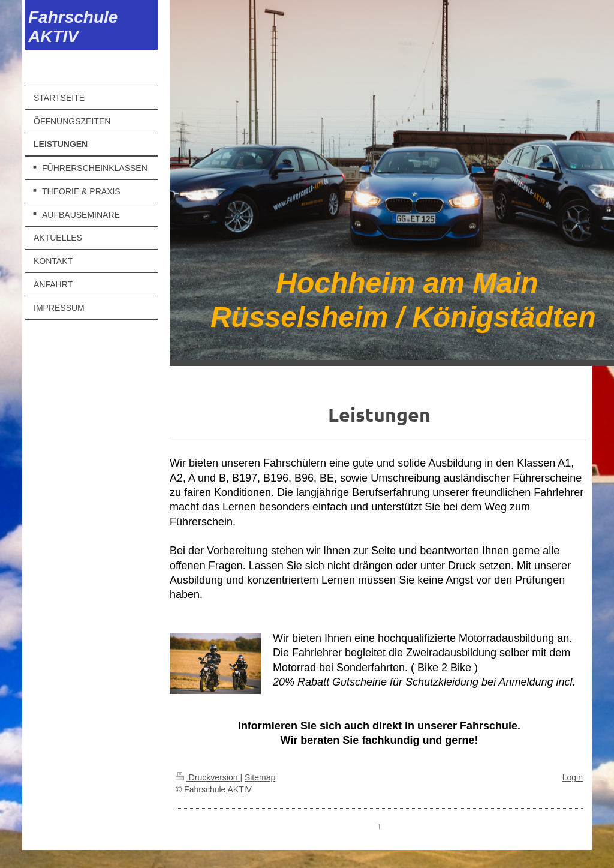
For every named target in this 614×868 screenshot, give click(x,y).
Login (573, 777)
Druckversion (208, 777)
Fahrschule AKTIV (73, 27)
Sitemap (260, 777)
